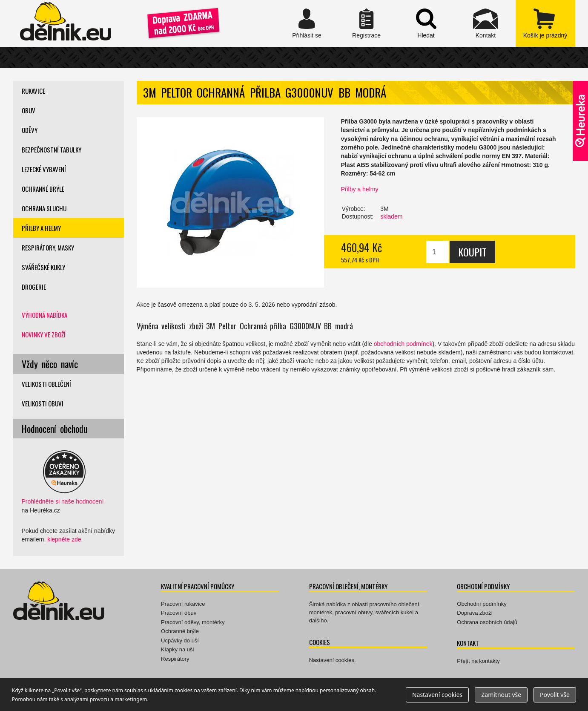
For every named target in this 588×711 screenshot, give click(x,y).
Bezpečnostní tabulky (52, 150)
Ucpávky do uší (180, 640)
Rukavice (33, 91)
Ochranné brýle (43, 189)
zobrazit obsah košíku (545, 23)
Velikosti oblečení (46, 384)
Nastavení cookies (332, 660)
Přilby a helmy (360, 189)
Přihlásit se (307, 23)
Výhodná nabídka (44, 315)
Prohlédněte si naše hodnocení (63, 501)
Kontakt (486, 23)
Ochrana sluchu (44, 208)
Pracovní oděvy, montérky (193, 622)
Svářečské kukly (43, 267)
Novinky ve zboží (44, 334)
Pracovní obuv (179, 613)
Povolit (555, 695)
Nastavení (437, 695)
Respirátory (175, 659)
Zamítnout (501, 695)
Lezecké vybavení (44, 169)
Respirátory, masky (48, 248)
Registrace (367, 23)
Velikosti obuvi (43, 403)
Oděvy (30, 130)
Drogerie (34, 287)
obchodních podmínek (403, 344)
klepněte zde (64, 539)
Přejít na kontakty (478, 661)
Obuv (29, 110)
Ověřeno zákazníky (580, 121)
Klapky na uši (177, 649)
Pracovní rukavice (183, 604)
